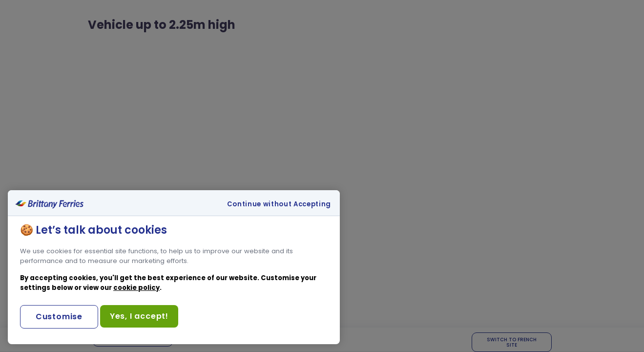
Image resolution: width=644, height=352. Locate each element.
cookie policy (136, 288)
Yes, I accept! (139, 316)
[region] (174, 267)
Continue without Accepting (279, 204)
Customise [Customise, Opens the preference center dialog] (59, 317)
